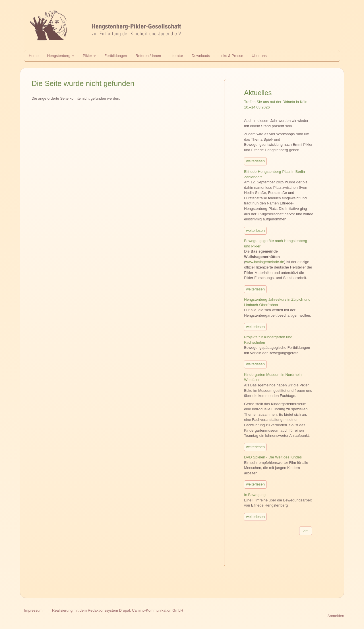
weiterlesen (255, 161)
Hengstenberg (61, 56)
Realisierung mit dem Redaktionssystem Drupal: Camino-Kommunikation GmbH (118, 610)
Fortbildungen (116, 56)
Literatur (176, 56)
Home (34, 56)
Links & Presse (231, 56)
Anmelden (336, 616)
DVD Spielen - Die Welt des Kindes (273, 457)
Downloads (201, 56)
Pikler (89, 56)
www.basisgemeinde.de (265, 262)
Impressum (33, 610)
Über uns (259, 56)
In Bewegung (255, 495)
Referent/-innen (148, 56)
